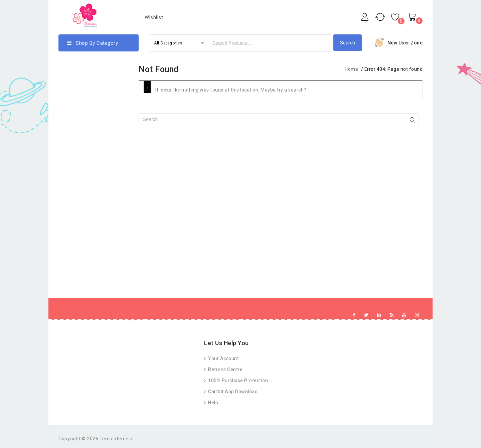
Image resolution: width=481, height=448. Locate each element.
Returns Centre (225, 369)
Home (351, 69)
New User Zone (405, 43)
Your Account (223, 358)
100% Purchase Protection (238, 381)
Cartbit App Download (232, 392)
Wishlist (154, 17)
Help (213, 403)
